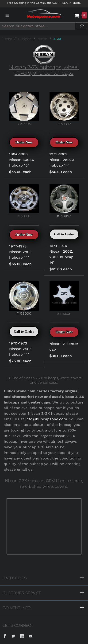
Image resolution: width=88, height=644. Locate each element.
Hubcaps (25, 39)
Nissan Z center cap (64, 346)
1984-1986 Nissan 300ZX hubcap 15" (22, 160)
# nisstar (64, 298)
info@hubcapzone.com (46, 419)
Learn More (71, 3)
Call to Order (64, 234)
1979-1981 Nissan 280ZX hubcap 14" (62, 160)
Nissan (42, 39)
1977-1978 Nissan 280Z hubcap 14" (21, 252)
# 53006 (24, 109)
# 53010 (24, 201)
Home (7, 39)
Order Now (24, 142)
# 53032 (64, 109)
